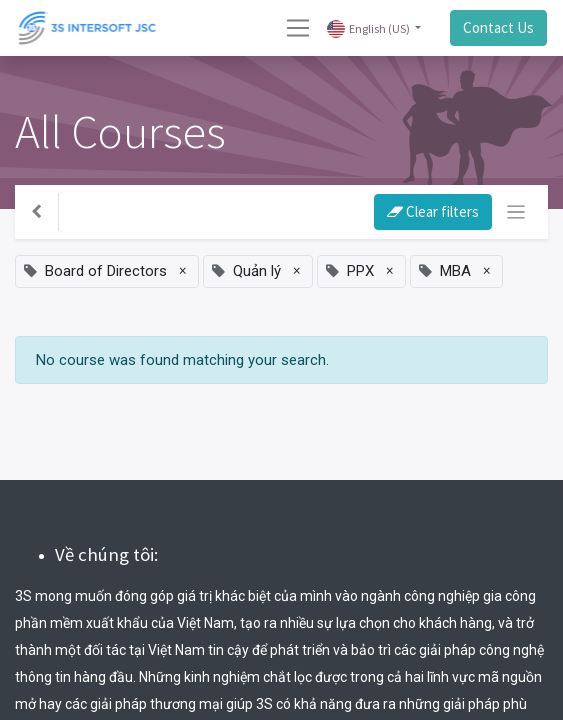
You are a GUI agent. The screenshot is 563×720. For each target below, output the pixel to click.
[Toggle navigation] (516, 212)
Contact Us (498, 27)
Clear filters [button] (433, 211)
